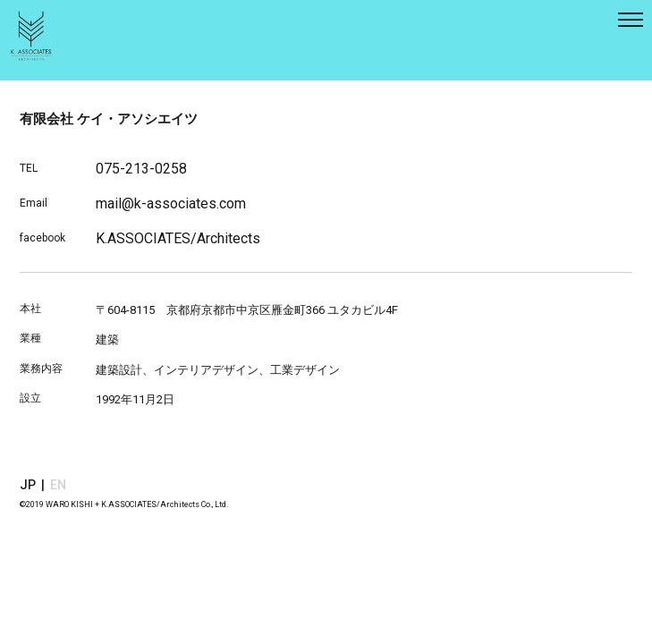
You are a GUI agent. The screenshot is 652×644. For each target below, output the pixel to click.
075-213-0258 (141, 169)
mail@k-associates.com (171, 203)
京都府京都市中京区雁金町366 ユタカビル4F (282, 310)
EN (58, 485)
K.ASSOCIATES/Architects (178, 238)
